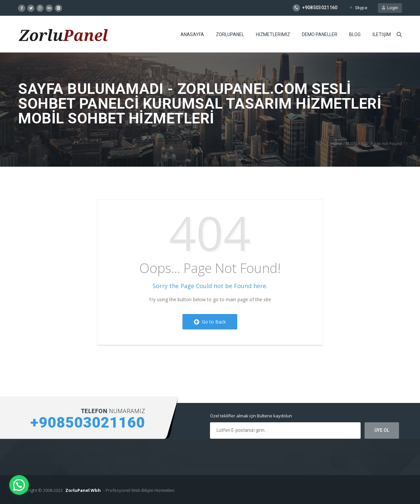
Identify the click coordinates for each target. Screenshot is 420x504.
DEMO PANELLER (320, 34)
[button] (19, 485)
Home (336, 143)
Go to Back (210, 322)
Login (390, 8)
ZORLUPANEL (230, 34)
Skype (358, 8)
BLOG (355, 34)
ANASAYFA (192, 34)
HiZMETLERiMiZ (273, 34)
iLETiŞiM (382, 34)
